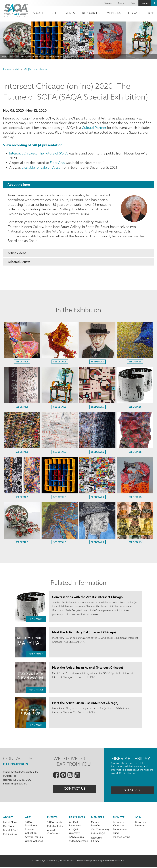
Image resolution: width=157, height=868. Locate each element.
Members (114, 13)
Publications (10, 835)
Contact (108, 3)
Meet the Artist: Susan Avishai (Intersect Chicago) (88, 668)
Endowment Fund (120, 832)
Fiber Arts (57, 163)
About (38, 13)
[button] (22, 358)
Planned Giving (122, 838)
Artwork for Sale (34, 838)
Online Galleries (34, 842)
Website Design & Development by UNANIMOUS (101, 862)
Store (121, 3)
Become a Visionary (119, 825)
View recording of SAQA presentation (33, 145)
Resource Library (96, 841)
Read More (36, 620)
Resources (91, 13)
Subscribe (133, 791)
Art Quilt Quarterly (74, 832)
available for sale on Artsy (41, 168)
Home (7, 69)
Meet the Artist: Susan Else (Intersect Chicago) (85, 704)
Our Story (9, 827)
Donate (134, 13)
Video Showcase (78, 842)
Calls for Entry (55, 827)
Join (138, 818)
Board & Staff (11, 831)
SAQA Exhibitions (35, 69)
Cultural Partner (94, 128)
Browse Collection (31, 832)
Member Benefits (96, 825)
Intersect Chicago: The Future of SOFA (38, 154)
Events (69, 13)
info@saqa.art (19, 785)
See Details (22, 362)
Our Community (100, 831)
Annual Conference (54, 833)
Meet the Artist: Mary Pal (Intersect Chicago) (84, 633)
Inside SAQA (98, 835)
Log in (145, 3)
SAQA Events (55, 823)
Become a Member (141, 825)
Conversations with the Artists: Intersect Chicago (88, 598)
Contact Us (75, 790)
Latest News (10, 823)
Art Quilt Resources (75, 825)
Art (53, 13)
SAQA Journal (77, 838)
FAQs (133, 3)
